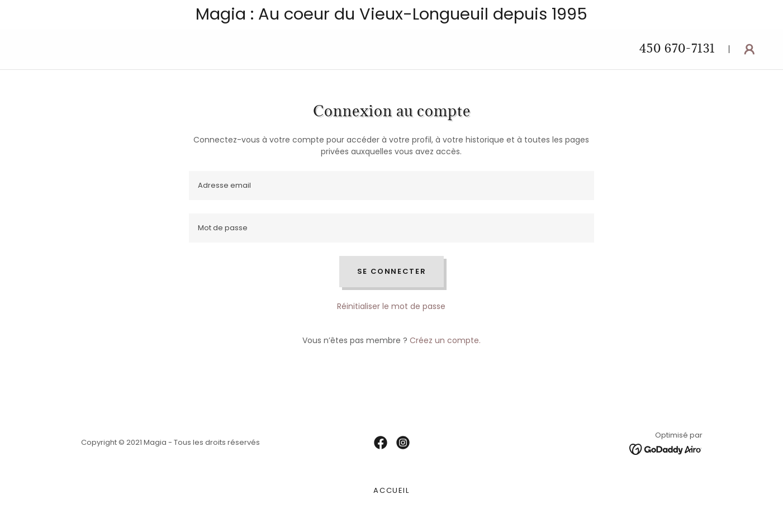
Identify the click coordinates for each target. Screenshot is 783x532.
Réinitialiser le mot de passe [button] (391, 306)
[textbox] (391, 186)
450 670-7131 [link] (677, 48)
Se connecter (392, 271)
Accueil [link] (391, 490)
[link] (381, 443)
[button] (749, 49)
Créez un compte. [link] (445, 340)
